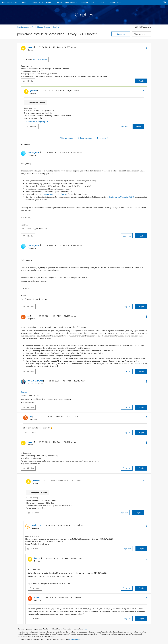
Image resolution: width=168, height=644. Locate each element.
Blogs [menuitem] (101, 2)
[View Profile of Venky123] (37, 525)
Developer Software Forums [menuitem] (41, 2)
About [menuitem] (24, 2)
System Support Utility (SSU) (54, 194)
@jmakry (25, 392)
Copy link (124, 126)
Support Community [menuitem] (10, 2)
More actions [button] (139, 34)
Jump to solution (36, 59)
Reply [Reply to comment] (138, 126)
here (85, 629)
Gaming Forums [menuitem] (87, 2)
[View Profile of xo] (29, 316)
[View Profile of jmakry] (31, 47)
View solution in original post (36, 122)
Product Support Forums (41, 27)
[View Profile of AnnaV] (38, 598)
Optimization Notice (76, 639)
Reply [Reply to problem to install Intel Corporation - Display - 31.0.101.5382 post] (141, 81)
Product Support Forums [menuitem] (66, 2)
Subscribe (121, 34)
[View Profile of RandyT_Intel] (34, 152)
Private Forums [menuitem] (114, 2)
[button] (146, 48)
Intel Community (23, 27)
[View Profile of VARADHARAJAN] (36, 381)
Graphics (56, 27)
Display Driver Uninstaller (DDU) (122, 197)
